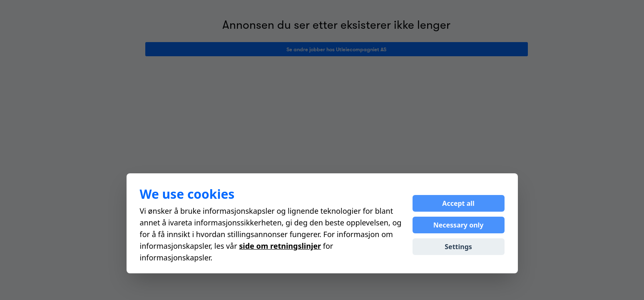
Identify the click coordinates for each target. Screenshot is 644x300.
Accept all (458, 203)
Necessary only (459, 225)
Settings (458, 247)
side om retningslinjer (280, 246)
